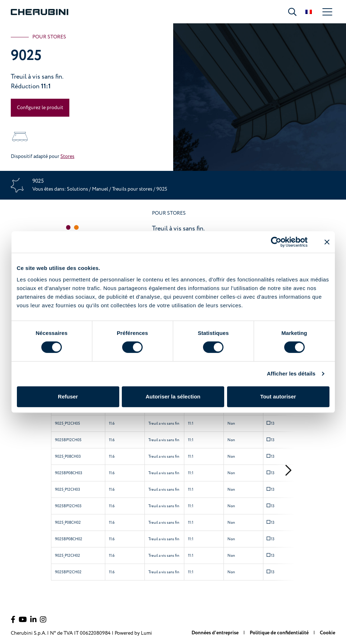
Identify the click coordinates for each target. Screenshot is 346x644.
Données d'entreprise (216, 633)
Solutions (78, 189)
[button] (68, 227)
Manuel (100, 189)
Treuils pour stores (133, 189)
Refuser (68, 396)
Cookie (327, 633)
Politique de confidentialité (280, 633)
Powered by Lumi (133, 633)
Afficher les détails (291, 374)
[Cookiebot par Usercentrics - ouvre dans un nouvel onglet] (276, 242)
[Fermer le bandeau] (327, 242)
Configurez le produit (40, 108)
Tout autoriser (278, 396)
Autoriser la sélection (173, 396)
